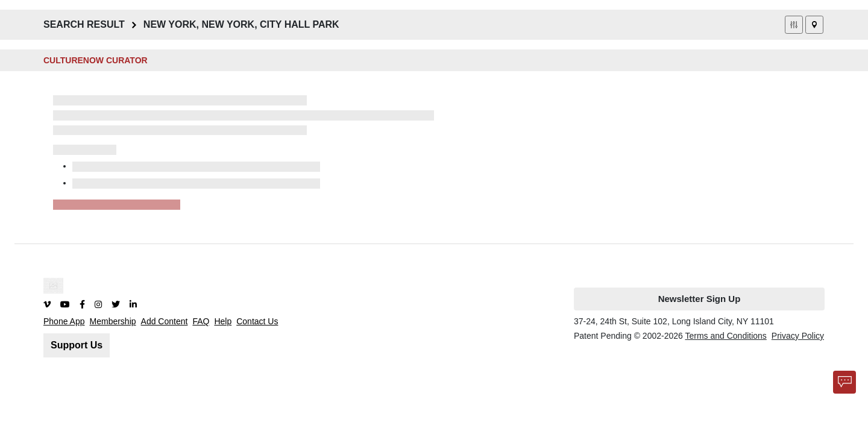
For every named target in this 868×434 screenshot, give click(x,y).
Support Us (77, 345)
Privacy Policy (798, 336)
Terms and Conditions (725, 336)
